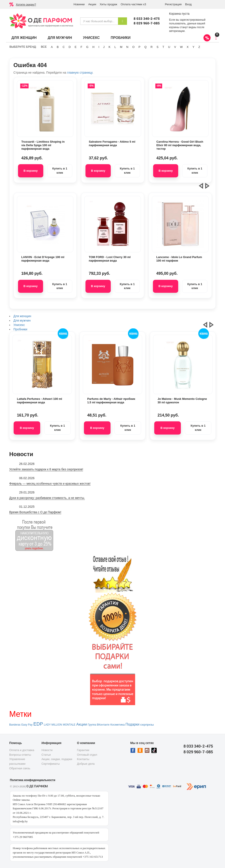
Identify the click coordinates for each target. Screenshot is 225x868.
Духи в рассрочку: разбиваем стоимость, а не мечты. (47, 498)
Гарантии (83, 750)
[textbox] (99, 21)
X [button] (188, 47)
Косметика (117, 725)
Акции (92, 4)
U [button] (169, 47)
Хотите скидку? (26, 5)
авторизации (177, 31)
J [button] (104, 47)
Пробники (121, 38)
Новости (47, 750)
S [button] (157, 47)
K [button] (110, 47)
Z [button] (199, 47)
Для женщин (24, 38)
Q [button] (145, 47)
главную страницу (80, 73)
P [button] (139, 47)
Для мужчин (60, 38)
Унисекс (91, 38)
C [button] (64, 47)
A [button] (52, 47)
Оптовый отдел (87, 755)
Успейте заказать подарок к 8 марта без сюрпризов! (46, 469)
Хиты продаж (109, 4)
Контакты (83, 759)
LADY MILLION (53, 725)
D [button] (70, 47)
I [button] (99, 47)
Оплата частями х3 (133, 4)
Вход (188, 4)
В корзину (31, 171)
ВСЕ (44, 47)
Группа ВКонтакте (99, 725)
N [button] (127, 47)
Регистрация (173, 4)
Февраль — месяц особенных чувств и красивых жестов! (50, 484)
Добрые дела (86, 764)
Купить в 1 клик (60, 171)
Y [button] (193, 47)
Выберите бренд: (23, 47)
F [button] (81, 47)
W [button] (181, 47)
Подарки (132, 724)
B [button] (58, 47)
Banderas (15, 725)
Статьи (46, 755)
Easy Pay (27, 725)
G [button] (87, 47)
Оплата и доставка (22, 750)
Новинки (79, 4)
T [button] (163, 47)
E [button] (76, 47)
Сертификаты (51, 764)
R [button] (152, 47)
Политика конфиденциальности (33, 780)
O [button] (133, 47)
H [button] (93, 47)
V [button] (175, 47)
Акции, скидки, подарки (57, 759)
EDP (38, 724)
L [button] (115, 47)
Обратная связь (20, 768)
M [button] (121, 47)
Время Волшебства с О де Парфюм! (35, 512)
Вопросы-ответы (20, 755)
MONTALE (69, 725)
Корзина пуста (179, 14)
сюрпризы (147, 725)
